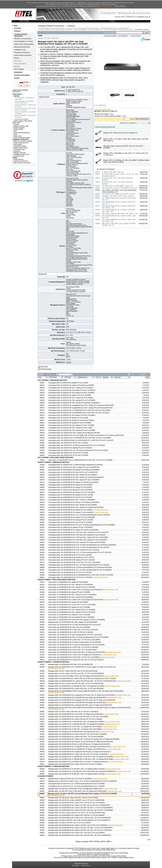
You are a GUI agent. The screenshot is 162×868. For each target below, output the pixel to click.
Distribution (18, 72)
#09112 (42, 420)
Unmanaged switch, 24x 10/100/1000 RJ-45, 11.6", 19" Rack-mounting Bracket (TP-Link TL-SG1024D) (80, 570)
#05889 (42, 445)
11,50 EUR (145, 487)
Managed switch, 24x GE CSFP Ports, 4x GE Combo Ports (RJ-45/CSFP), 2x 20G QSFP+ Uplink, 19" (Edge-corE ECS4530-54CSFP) (90, 708)
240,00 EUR (145, 805)
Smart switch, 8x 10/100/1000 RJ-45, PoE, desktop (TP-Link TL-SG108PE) (71, 617)
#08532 (42, 645)
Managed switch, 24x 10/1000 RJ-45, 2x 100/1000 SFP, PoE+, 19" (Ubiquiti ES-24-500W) (76, 724)
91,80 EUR (145, 455)
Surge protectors (19, 156)
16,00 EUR (145, 512)
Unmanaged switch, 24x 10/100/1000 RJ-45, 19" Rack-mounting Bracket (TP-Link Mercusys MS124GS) (80, 567)
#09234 (42, 784)
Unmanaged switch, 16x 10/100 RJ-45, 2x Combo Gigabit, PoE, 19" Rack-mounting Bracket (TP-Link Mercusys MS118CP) (86, 435)
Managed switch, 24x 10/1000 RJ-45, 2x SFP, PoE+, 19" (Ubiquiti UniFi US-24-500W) (75, 729)
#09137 (42, 562)
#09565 (42, 689)
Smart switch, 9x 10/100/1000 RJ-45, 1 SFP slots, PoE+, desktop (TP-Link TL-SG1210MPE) (77, 620)
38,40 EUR (145, 585)
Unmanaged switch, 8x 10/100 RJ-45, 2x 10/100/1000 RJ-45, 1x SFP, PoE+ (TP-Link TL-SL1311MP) (79, 410)
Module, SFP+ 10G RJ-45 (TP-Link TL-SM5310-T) (120, 133)
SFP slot (102, 105)
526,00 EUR (145, 724)
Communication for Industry (24, 41)
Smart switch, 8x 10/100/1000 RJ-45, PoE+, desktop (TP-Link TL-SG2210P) (72, 612)
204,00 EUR (145, 779)
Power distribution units (21, 143)
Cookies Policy (86, 866)
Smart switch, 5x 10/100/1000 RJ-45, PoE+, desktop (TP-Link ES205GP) (71, 585)
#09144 (42, 647)
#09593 (42, 625)
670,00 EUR (145, 695)
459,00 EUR (145, 660)
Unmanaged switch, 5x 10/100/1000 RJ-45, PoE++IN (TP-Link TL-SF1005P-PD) (73, 472)
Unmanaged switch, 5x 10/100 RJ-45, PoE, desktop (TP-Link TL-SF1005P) (71, 393)
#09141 (42, 605)
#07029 (42, 762)
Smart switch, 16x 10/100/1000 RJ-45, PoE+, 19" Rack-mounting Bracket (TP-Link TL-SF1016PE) (79, 637)
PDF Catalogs (19, 69)
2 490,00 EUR (144, 789)
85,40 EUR (145, 610)
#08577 (42, 757)
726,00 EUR (145, 700)
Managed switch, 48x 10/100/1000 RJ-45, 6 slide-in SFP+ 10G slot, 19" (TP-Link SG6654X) (77, 833)
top (149, 840)
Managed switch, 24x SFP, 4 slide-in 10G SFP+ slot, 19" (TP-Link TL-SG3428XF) (73, 712)
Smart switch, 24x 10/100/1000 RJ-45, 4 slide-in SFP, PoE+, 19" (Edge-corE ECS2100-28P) (77, 652)
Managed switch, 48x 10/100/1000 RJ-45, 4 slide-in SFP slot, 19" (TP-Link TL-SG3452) (75, 764)
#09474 (42, 582)
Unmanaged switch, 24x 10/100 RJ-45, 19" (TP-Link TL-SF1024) (68, 453)
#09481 (42, 398)
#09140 (42, 610)
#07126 (42, 714)
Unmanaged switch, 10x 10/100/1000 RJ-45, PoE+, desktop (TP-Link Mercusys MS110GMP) (77, 542)
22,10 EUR (145, 448)
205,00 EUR (145, 630)
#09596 (42, 547)
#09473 (42, 585)
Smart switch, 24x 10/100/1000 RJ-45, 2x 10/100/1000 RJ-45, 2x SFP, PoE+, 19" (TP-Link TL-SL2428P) (80, 460)
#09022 (42, 383)
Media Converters (19, 128)
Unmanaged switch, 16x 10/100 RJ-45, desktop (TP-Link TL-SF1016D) (70, 448)
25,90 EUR (145, 400)
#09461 (42, 833)
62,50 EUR (145, 410)
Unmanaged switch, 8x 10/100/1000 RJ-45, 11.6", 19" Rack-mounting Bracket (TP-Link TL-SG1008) (79, 515)
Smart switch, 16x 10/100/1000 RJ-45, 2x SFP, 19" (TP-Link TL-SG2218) (71, 632)
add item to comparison (129, 123)
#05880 (42, 448)
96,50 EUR (145, 612)
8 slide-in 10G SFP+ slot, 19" (113, 172)
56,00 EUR (145, 540)
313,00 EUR (145, 784)
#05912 (42, 517)
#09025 (42, 512)
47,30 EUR (145, 547)
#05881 (42, 443)
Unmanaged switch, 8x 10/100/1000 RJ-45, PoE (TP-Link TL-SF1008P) (70, 522)
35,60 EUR (145, 522)
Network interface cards (21, 126)
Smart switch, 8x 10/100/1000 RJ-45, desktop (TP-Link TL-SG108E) (69, 615)
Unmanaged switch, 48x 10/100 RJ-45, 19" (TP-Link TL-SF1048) (68, 455)
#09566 (42, 622)
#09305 (42, 550)
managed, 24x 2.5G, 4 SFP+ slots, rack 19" (118, 196)
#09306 (42, 800)
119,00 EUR (145, 438)
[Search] (129, 33)
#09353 (42, 708)
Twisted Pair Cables (19, 146)
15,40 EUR (145, 592)
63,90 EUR (145, 565)
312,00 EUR (145, 698)
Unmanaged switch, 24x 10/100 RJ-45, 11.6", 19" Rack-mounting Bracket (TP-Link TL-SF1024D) (78, 450)
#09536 (42, 470)
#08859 (42, 522)
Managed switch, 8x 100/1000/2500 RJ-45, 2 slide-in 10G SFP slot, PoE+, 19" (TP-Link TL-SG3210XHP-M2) (82, 681)
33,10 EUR (145, 587)
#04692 (42, 525)
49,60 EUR (145, 542)
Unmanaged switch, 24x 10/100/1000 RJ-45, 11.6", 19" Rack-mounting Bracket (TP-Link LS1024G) (79, 565)
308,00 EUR (145, 764)
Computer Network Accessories (21, 35)
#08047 (42, 570)
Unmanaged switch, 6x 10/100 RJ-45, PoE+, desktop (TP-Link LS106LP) (71, 398)
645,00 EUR (145, 769)
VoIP (15, 131)
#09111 (42, 482)
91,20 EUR (145, 620)
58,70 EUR (145, 635)
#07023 (42, 590)
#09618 (42, 567)
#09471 (42, 660)
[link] (24, 176)
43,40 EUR (145, 453)
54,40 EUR (145, 552)
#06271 (42, 560)
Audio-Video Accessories (23, 55)
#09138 (42, 657)
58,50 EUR (145, 560)
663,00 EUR (145, 714)
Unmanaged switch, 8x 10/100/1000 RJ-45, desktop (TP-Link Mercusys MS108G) (73, 530)
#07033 (42, 695)
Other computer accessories (22, 163)
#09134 (42, 490)
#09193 (42, 537)
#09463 (42, 815)
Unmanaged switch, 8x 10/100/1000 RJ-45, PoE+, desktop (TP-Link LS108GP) (73, 505)
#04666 (42, 592)
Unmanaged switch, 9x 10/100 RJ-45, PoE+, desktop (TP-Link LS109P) (70, 428)
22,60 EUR (145, 393)
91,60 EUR (145, 550)
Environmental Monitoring (21, 133)
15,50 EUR (145, 403)
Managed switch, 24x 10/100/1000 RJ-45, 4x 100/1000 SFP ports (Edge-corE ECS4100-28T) (77, 698)
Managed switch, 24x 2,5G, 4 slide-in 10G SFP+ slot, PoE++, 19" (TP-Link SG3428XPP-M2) (77, 813)
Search (17, 58)
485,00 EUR (145, 794)
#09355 (42, 744)
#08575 (42, 722)
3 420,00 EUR (144, 820)
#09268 (42, 712)
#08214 (42, 450)
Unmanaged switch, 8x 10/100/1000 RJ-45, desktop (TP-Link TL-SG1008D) (72, 517)
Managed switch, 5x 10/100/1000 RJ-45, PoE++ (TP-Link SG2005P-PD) (71, 664)
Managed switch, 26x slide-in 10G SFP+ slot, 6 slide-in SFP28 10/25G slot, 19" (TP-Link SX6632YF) (79, 820)
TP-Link (69, 362)
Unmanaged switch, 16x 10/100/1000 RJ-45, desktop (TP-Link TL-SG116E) (72, 560)
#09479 (42, 475)
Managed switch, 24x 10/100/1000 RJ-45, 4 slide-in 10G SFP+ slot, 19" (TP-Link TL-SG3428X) (78, 734)
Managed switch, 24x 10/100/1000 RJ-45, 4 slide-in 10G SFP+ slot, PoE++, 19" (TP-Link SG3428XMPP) (81, 808)
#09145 (42, 679)
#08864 (42, 727)
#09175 (42, 754)
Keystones (17, 151)
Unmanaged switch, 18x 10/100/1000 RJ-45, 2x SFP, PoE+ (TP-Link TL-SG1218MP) (74, 562)
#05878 (42, 395)
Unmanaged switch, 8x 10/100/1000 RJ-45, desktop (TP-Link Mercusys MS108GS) (74, 502)
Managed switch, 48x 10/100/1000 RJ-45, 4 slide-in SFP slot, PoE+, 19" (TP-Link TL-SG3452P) (78, 754)
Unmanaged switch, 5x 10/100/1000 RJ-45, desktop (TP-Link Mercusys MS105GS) (74, 470)
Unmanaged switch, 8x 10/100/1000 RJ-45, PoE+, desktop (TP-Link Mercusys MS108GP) (76, 507)
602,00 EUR (145, 652)
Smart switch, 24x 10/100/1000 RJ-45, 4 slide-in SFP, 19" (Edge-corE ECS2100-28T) (74, 655)
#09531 (42, 507)
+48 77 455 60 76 (128, 17)
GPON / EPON (18, 129)
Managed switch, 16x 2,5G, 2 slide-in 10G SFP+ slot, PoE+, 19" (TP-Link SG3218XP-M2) (76, 684)
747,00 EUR (145, 813)
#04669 (42, 617)
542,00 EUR (145, 752)
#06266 (42, 572)
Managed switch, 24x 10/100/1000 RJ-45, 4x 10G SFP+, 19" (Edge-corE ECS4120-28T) (76, 714)
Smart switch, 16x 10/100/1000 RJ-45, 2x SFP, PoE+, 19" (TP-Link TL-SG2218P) (73, 630)
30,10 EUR (145, 430)
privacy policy (106, 6)
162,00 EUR (145, 627)
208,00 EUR (145, 732)
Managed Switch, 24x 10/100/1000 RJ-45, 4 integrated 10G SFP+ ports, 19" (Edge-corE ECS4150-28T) (80, 705)
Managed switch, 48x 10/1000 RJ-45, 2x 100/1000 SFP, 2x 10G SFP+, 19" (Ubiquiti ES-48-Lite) (78, 762)
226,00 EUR (145, 460)
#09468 (42, 684)
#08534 (42, 615)
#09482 (42, 388)
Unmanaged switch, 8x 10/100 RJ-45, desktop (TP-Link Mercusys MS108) (71, 420)
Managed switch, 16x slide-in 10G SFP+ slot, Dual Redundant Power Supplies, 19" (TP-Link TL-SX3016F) (83, 794)
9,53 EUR (146, 470)
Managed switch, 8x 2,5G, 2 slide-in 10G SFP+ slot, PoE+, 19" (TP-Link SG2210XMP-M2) (76, 674)
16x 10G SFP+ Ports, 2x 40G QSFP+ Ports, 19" (120, 188)
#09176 (42, 410)
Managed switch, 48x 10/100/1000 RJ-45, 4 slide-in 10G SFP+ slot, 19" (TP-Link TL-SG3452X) (78, 825)
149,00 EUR (145, 562)
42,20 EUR (145, 617)
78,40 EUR (145, 527)
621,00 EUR (145, 676)
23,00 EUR (145, 433)
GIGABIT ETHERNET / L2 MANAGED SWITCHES (89, 30)
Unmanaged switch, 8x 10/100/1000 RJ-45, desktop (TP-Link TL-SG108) (71, 520)
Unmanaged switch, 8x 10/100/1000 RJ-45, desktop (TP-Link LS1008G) (71, 512)
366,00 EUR (145, 803)
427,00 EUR (145, 684)
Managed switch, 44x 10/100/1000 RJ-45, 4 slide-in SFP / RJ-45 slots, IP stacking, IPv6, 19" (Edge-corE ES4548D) (84, 739)
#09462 (42, 818)
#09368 (42, 667)
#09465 (42, 828)
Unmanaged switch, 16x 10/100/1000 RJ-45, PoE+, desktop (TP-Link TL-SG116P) (74, 550)
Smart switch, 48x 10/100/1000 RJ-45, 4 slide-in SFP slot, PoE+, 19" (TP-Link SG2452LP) (76, 660)
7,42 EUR (146, 482)
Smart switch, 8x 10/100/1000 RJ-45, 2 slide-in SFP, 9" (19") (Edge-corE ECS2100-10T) (75, 590)
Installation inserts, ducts (21, 154)
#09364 (42, 703)
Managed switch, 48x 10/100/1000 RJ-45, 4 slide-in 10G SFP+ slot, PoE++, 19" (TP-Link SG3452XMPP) (81, 828)
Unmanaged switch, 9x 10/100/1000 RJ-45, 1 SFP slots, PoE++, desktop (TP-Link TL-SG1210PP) (79, 532)
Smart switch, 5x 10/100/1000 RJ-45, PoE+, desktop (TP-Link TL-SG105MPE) (72, 595)
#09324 (42, 500)
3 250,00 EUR (144, 835)
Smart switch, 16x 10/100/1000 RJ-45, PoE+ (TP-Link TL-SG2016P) (69, 627)
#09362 (42, 747)
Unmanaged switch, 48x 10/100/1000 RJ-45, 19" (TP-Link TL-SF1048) (70, 577)
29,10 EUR (145, 425)
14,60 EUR (145, 502)
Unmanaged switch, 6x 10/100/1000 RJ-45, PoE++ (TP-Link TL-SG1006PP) (72, 500)
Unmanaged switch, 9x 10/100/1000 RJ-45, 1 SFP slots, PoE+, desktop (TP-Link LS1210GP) (77, 535)
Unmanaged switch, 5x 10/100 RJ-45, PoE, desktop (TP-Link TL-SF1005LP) (72, 390)
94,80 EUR (145, 532)
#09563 (42, 803)
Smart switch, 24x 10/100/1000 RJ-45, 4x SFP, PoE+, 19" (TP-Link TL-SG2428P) (73, 647)
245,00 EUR (145, 577)
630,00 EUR (145, 830)
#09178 (42, 779)
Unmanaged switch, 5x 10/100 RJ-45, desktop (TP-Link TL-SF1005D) (70, 395)
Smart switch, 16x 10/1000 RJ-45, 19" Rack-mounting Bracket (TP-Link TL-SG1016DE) (75, 635)
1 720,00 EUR (144, 771)
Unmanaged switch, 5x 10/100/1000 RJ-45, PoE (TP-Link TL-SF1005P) (70, 497)
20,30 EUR (145, 477)
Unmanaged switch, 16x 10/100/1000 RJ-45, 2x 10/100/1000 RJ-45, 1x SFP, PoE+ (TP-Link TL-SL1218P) (81, 440)
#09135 (42, 587)
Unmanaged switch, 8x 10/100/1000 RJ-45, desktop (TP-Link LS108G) (70, 510)
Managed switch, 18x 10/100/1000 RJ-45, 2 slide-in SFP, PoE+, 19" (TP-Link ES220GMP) (76, 689)
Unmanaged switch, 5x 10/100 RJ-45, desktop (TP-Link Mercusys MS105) (71, 385)
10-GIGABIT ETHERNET (142, 30)
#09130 (42, 400)
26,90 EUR (145, 602)
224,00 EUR (145, 650)
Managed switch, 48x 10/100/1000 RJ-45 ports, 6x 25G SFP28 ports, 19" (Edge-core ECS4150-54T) (79, 744)
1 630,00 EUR (144, 815)
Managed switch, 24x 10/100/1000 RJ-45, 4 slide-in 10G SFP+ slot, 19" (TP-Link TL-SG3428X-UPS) (79, 805)
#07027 (42, 652)
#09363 (42, 749)
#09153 (42, 460)
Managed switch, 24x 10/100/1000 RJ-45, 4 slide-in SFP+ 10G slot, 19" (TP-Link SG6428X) (77, 815)
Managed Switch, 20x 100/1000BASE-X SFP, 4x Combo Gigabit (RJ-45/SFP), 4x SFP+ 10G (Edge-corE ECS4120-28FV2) (86, 691)
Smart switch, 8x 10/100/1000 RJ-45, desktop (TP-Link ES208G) (68, 602)
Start (16, 26)
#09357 (42, 705)
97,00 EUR (145, 467)
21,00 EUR (145, 390)
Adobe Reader (111, 850)
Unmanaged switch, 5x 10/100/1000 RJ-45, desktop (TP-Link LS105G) (70, 487)
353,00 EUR (145, 681)
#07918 (42, 771)
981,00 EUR (145, 747)
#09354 (42, 742)
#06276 (42, 637)
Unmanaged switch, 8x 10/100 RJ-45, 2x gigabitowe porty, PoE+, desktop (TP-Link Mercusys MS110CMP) (81, 405)
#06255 (42, 557)
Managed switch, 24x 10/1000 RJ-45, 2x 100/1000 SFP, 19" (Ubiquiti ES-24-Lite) (73, 732)
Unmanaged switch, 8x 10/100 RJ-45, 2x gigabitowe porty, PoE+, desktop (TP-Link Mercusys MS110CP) (81, 408)
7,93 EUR (146, 395)
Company (17, 28)
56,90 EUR (145, 555)
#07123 (42, 600)
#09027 (42, 510)
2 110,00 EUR (144, 818)
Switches (16, 96)
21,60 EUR (145, 428)
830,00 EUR (145, 691)
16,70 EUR (145, 398)
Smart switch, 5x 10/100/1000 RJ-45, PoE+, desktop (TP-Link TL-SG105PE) (72, 587)
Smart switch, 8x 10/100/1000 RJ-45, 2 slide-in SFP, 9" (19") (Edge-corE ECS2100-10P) (75, 600)
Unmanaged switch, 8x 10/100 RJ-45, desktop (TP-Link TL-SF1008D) (70, 423)
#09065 (42, 575)
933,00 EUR (145, 744)
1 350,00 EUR (144, 742)
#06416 (42, 515)
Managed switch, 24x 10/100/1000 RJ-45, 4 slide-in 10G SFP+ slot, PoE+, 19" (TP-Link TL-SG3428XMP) (81, 810)
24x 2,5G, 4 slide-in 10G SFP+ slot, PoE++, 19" (120, 214)
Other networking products (21, 138)
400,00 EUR (145, 810)
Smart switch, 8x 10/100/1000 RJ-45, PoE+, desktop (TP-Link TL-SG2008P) (72, 610)
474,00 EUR (145, 712)
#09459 (42, 820)
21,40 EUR (145, 582)
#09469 (42, 671)
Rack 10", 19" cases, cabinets (23, 141)
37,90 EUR (145, 545)
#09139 (42, 607)
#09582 (42, 545)
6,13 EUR (146, 420)
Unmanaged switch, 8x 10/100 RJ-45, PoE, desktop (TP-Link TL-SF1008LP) (72, 415)
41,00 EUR (145, 500)
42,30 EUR (145, 465)
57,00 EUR (145, 595)
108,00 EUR (145, 440)
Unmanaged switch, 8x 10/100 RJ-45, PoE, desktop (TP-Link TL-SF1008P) (71, 425)
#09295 (42, 595)
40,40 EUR (145, 535)
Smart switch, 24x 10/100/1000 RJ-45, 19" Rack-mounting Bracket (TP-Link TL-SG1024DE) (77, 645)
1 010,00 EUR (144, 774)
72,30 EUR (145, 572)
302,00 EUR (145, 655)
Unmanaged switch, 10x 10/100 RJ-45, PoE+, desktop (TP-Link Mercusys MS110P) (74, 433)
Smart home (17, 136)
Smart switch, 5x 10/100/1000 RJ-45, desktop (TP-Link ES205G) (68, 582)
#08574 (42, 686)
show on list (136, 36)
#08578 (42, 759)
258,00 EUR (145, 647)
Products (17, 31)
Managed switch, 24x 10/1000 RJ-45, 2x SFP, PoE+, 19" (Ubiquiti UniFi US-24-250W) (75, 727)
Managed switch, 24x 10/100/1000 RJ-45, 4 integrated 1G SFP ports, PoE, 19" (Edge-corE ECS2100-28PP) (82, 695)
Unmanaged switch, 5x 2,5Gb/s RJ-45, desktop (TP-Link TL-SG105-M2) (71, 490)
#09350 (42, 752)
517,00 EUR (145, 754)
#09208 (42, 794)
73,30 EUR (145, 537)
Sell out (17, 66)
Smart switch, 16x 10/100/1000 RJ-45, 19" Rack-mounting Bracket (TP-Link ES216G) (75, 625)
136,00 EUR (145, 575)
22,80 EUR (145, 615)
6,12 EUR (146, 418)
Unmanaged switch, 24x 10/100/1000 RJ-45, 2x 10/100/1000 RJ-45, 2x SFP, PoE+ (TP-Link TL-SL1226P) (81, 575)
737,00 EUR (145, 749)
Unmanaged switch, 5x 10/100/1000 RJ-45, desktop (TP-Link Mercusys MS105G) (73, 482)
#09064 (42, 540)
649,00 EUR (145, 703)
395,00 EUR (145, 762)
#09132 (42, 430)
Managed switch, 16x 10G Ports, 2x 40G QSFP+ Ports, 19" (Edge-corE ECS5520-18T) (75, 789)
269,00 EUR (145, 737)
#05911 (42, 492)
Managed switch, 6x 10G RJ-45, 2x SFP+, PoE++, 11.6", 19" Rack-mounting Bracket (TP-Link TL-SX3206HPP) (83, 781)
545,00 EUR (145, 808)
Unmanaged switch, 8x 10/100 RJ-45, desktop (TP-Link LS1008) (68, 418)
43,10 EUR (145, 597)
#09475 (42, 467)
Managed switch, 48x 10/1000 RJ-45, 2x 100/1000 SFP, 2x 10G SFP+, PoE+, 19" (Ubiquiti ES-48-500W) (81, 757)
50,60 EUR (145, 567)
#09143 (42, 632)
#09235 (42, 786)
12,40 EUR (145, 492)
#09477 (42, 535)
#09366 (42, 698)
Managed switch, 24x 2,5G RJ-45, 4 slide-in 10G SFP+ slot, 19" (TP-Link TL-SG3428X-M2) (76, 800)
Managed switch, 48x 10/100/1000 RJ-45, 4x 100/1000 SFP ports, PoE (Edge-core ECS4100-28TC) (79, 747)
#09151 (42, 764)
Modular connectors (19, 153)
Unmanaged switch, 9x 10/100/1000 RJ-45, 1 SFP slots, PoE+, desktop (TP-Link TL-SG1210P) (78, 540)
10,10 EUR (145, 485)
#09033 (42, 640)
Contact (17, 78)
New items (18, 61)
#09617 (42, 408)
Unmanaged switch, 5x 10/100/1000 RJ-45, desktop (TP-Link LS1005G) (71, 485)
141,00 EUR (145, 605)
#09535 (42, 502)
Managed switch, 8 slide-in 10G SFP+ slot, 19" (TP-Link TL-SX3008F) (70, 779)
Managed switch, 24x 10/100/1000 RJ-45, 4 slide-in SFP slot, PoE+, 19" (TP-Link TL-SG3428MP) (78, 717)
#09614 (42, 435)
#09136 (42, 527)
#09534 (42, 403)
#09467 (42, 808)
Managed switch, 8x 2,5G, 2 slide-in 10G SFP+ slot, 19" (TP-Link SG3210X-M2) (73, 671)
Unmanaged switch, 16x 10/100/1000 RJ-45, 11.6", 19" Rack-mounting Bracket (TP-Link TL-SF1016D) (80, 552)
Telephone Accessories (22, 52)
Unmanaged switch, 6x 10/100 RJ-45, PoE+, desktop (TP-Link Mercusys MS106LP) (74, 403)
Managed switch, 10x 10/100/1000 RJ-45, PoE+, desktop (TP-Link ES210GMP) (73, 622)
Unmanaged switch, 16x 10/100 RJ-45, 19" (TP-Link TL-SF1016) (68, 443)
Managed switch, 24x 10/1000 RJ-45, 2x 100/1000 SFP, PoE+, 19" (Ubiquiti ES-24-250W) (76, 722)
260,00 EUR (145, 667)
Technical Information (22, 75)
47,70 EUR (145, 490)
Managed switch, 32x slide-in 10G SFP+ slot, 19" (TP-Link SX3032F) (70, 823)
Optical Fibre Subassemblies (24, 44)
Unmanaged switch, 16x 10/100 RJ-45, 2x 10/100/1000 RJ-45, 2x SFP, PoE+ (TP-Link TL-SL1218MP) (80, 438)
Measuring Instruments (22, 47)
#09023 (42, 485)
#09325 (42, 664)
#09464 (42, 823)
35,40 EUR (145, 413)
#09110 (42, 385)
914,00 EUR (145, 759)
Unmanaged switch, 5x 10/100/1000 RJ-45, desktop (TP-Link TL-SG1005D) (72, 492)
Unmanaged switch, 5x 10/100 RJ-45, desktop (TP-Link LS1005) (68, 383)
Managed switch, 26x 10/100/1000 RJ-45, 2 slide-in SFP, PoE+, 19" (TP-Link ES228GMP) (76, 737)
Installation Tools (20, 50)
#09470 (42, 674)
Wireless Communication (23, 39)
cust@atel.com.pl (143, 17)
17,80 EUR (145, 495)
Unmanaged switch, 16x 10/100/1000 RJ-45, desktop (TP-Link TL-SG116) (71, 557)
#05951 (42, 739)
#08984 (42, 729)
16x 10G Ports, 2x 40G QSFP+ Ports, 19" (117, 186)
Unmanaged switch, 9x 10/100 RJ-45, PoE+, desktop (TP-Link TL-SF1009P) (72, 430)
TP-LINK (47, 38)
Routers (16, 124)
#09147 (42, 719)
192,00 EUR (145, 671)
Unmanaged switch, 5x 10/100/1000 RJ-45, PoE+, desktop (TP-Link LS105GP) (73, 475)
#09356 (42, 700)
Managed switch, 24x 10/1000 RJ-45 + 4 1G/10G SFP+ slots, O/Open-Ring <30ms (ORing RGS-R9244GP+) (82, 771)
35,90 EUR (145, 515)
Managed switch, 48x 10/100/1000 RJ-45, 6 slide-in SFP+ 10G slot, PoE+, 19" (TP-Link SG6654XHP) (80, 835)
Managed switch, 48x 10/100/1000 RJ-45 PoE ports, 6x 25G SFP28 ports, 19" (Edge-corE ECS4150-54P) (81, 742)
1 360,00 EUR (144, 708)
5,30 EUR (146, 385)
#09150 (42, 810)
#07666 (42, 465)
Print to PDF (44, 367)
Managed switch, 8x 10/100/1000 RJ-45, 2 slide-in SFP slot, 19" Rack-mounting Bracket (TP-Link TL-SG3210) (82, 679)
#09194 (42, 620)
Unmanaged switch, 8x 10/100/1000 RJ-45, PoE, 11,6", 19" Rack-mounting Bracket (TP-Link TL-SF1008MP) (82, 525)
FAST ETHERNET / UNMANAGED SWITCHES (52, 28)
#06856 (42, 577)
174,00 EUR (145, 590)
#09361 (42, 691)
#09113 (42, 530)
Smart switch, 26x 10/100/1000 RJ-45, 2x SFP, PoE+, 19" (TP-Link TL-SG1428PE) (74, 657)
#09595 (42, 565)
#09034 (42, 438)
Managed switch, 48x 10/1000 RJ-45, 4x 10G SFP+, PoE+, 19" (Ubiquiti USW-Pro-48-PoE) (76, 774)
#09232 (42, 830)
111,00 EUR (145, 637)
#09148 (42, 717)
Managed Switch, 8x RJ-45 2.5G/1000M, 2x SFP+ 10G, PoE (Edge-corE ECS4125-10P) (76, 676)
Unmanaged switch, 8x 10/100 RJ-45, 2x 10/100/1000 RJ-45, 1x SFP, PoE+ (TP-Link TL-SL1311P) (79, 413)
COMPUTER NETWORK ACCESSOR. (20, 91)
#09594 (42, 602)
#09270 (42, 781)
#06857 (42, 425)
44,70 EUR (145, 450)
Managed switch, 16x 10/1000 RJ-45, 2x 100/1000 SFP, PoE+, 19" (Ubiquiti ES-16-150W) (76, 686)
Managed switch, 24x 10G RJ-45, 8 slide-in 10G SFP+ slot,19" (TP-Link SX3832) (73, 798)
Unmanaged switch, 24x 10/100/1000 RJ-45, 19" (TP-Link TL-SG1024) (70, 572)
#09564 (42, 798)
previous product (111, 36)
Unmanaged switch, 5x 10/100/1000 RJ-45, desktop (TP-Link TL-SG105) (71, 495)
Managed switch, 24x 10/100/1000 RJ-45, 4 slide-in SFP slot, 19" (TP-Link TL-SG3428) (75, 719)
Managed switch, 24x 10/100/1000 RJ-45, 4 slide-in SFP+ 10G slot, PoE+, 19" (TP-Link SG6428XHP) (80, 818)
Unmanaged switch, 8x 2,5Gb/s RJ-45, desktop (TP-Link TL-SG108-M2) (71, 527)
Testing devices (18, 159)
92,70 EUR (145, 622)
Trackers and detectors (20, 161)
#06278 (42, 393)
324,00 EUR (145, 739)
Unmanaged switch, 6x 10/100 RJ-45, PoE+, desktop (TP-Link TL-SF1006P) (72, 400)
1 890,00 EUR (144, 791)
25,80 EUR (145, 507)
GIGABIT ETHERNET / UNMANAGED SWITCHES (115, 28)
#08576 (42, 724)
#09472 (42, 650)
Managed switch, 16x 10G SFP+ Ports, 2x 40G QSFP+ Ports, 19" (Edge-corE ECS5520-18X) (77, 791)
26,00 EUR (145, 408)
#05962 (42, 769)
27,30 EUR (145, 415)
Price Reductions (20, 64)
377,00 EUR (145, 825)
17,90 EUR (145, 517)
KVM (15, 134)
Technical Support (46, 369)
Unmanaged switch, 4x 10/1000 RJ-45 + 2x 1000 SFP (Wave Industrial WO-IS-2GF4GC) (76, 465)
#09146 (42, 681)
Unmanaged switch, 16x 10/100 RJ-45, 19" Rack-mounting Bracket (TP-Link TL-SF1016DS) (77, 445)
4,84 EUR (146, 383)
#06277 (42, 497)
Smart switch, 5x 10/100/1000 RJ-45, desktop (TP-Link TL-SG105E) (69, 592)
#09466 (42, 813)
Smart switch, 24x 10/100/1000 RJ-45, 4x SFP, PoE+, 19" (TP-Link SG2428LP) (73, 650)
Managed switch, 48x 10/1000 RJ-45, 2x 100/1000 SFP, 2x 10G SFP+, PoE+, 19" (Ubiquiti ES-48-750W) (81, 759)
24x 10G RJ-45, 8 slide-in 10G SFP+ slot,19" (119, 194)
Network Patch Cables (20, 148)
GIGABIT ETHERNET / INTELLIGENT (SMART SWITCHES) (55, 30)
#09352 (42, 789)
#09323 (42, 472)
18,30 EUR (145, 510)
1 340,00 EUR (144, 798)
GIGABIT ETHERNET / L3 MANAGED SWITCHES (119, 30)
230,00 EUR (145, 786)
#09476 (42, 532)
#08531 (42, 635)
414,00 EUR (145, 705)
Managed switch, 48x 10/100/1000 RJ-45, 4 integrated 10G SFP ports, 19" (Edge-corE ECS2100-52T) (80, 752)
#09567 (42, 597)
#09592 (42, 642)
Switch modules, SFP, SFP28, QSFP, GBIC (93, 842)
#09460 (42, 835)
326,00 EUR (145, 717)
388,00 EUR (145, 722)
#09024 (42, 418)
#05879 (42, 455)
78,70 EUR (145, 570)
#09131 (42, 415)
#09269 (42, 805)
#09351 (42, 791)
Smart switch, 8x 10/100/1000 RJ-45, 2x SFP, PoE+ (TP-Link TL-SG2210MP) (72, 605)
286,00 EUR (145, 686)
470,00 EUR (145, 781)
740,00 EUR (145, 757)
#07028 (42, 732)
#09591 (42, 737)
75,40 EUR (145, 664)
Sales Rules (76, 866)
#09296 (42, 630)
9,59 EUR (146, 423)
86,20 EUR (145, 642)
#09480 (42, 428)
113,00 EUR (145, 632)
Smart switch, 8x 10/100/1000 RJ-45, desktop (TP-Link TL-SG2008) (69, 607)
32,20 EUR (145, 405)
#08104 (42, 552)
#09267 (42, 627)
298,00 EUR (145, 600)
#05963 (42, 774)
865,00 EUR (145, 828)
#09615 (42, 542)
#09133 (42, 480)
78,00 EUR (145, 435)
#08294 (42, 495)
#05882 (42, 453)
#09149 (42, 734)
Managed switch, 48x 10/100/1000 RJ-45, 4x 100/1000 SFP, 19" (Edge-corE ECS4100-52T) (77, 749)
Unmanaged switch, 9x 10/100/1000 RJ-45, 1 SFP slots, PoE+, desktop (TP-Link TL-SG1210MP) (78, 537)
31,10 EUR (145, 497)
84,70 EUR (145, 645)
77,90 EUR (145, 525)
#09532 (42, 477)
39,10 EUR (145, 443)
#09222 (42, 825)
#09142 (42, 612)
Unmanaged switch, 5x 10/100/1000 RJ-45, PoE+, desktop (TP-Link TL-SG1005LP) (74, 480)
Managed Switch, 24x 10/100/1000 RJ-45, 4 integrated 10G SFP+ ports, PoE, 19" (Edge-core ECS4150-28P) (82, 700)
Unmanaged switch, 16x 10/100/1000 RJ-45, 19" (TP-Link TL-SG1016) (70, 555)
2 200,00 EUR (144, 833)
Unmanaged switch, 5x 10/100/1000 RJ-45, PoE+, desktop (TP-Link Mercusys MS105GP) (76, 477)
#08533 (42, 520)
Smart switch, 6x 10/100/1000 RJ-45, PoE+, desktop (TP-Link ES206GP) (71, 597)
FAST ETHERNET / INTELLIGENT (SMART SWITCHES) (83, 28)
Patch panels (17, 144)
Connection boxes (19, 149)
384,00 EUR (145, 800)
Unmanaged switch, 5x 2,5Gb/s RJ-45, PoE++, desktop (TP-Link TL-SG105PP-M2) (74, 467)
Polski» (26, 82)
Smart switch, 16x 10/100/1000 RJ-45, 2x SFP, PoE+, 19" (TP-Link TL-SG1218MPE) (74, 640)
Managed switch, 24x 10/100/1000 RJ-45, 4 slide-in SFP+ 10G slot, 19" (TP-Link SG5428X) (77, 803)
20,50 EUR (145, 475)
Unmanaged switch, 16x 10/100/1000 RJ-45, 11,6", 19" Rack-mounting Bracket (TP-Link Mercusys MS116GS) (82, 545)
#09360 (42, 676)
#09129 (42, 390)
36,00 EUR (145, 445)
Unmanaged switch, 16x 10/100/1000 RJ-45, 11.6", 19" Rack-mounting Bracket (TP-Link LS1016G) (79, 547)
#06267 (42, 555)
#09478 (42, 505)
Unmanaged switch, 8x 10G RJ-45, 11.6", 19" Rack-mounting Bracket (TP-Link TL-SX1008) (76, 784)
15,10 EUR (145, 388)
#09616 (42, 405)
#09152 (42, 440)
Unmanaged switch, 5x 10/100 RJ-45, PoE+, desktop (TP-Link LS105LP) (71, 388)
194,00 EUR (145, 657)
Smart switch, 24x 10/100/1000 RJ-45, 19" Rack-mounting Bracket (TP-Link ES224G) (75, 642)
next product (123, 36)
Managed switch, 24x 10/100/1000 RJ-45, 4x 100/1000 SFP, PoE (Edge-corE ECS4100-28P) (77, 703)
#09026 (42, 487)
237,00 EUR (145, 674)
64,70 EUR (145, 625)
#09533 (42, 433)
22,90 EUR (145, 520)
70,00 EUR (145, 607)
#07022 (42, 655)
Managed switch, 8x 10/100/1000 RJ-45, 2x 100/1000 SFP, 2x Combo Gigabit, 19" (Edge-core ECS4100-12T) (82, 667)
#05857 (42, 423)
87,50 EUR (145, 679)
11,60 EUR (145, 530)
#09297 (42, 413)
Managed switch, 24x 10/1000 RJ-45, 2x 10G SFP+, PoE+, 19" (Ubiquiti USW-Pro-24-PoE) (76, 769)
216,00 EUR (145, 734)
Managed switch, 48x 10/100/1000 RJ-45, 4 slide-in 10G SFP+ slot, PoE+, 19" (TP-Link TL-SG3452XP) (80, 830)
